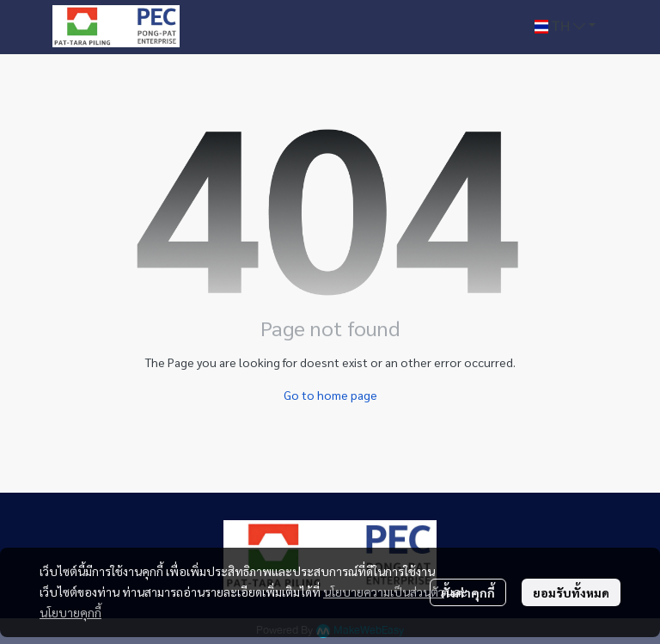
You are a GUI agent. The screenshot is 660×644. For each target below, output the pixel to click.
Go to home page (330, 395)
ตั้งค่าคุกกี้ (468, 592)
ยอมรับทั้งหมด (571, 592)
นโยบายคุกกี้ (70, 612)
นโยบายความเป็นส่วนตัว (384, 592)
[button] (565, 27)
